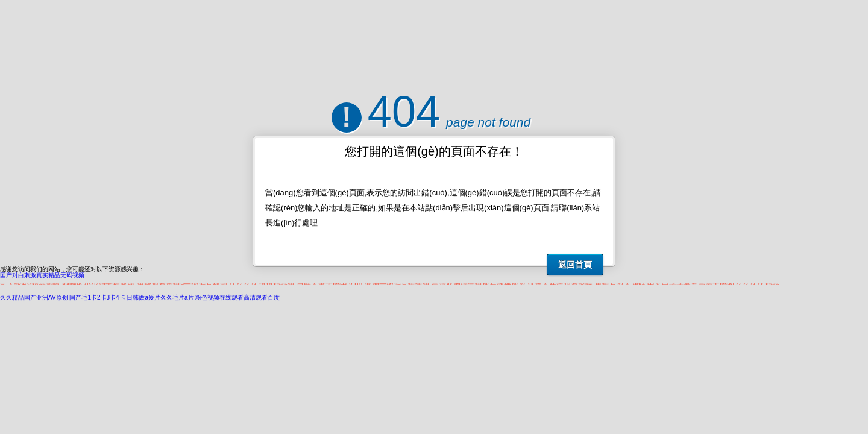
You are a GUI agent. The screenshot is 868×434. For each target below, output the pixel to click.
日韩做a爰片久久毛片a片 (160, 297)
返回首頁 (575, 265)
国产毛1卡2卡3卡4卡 (97, 297)
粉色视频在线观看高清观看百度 (237, 297)
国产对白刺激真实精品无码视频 (42, 275)
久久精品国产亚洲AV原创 (34, 297)
